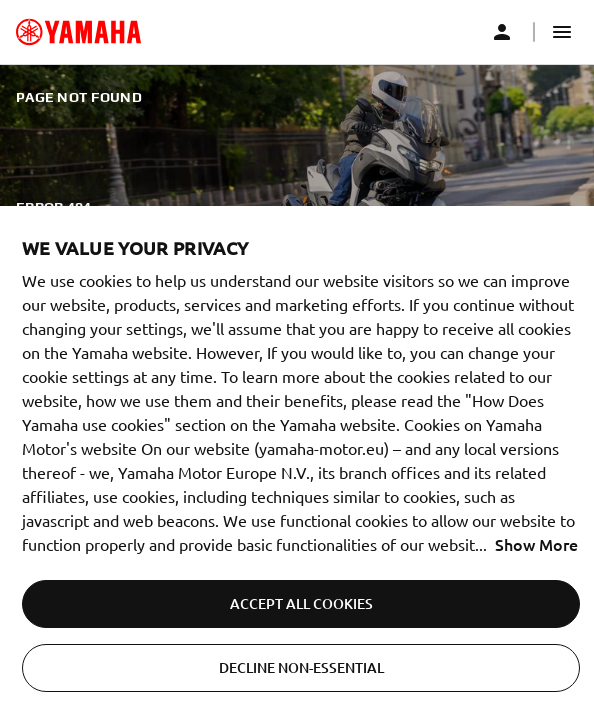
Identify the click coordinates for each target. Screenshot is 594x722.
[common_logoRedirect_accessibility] (78, 32)
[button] (562, 32)
